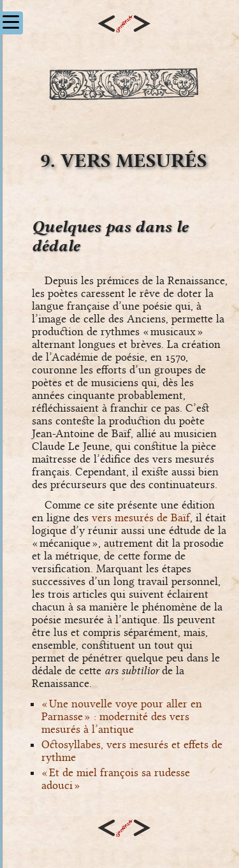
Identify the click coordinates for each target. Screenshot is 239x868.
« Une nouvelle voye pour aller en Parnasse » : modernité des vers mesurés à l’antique (122, 716)
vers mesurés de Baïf (141, 517)
